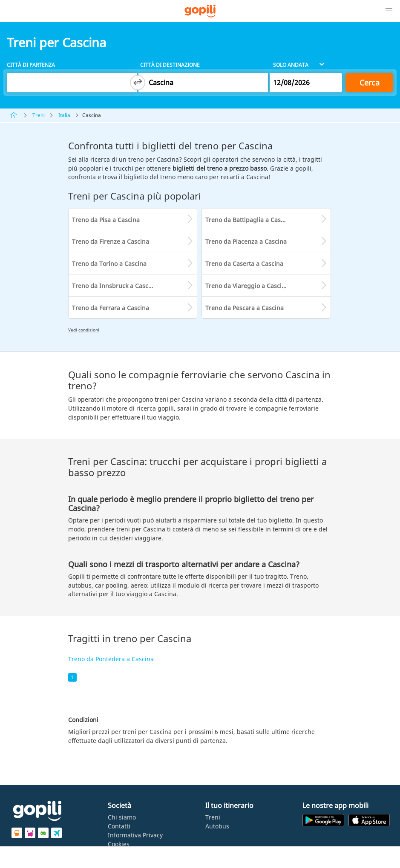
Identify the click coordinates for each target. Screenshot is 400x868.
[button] (389, 11)
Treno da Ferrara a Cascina (111, 308)
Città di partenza (31, 65)
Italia (64, 115)
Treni (39, 115)
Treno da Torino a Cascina (109, 264)
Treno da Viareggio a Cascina (247, 286)
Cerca (370, 83)
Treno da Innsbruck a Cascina (115, 286)
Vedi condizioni (84, 330)
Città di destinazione (170, 65)
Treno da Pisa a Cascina (106, 220)
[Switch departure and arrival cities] (138, 83)
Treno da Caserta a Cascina (244, 264)
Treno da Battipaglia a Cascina (249, 220)
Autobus (217, 826)
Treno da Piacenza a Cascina (246, 241)
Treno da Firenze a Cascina (111, 241)
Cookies (119, 844)
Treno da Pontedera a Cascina (111, 659)
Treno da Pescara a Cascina (245, 308)
